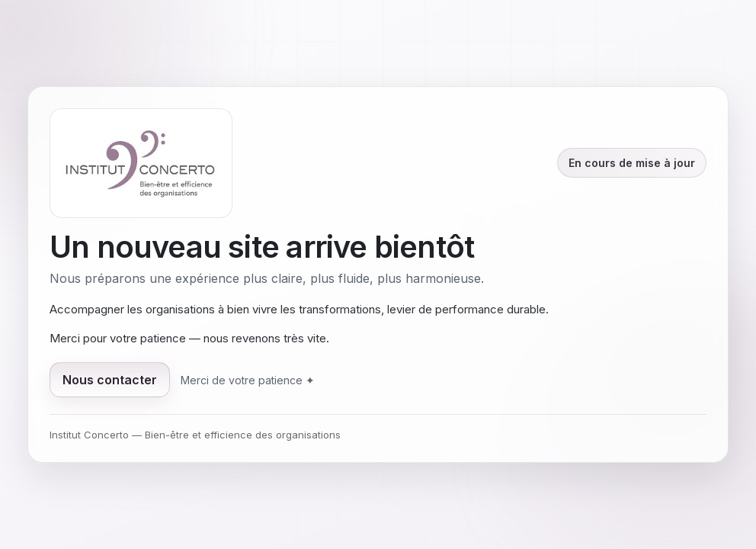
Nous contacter (110, 380)
